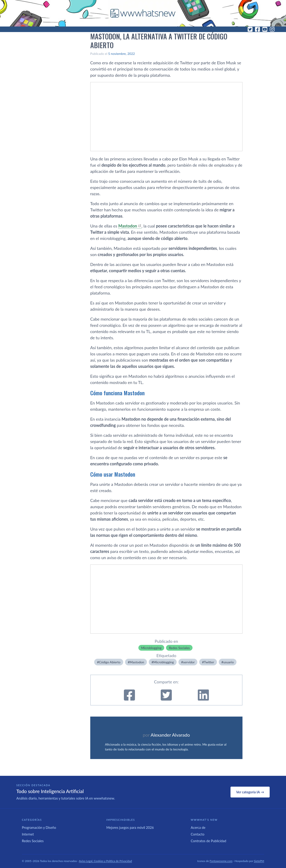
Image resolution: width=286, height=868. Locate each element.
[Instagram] (272, 29)
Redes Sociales (179, 648)
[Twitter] (250, 29)
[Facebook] (257, 29)
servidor (189, 662)
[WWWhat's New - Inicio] (143, 13)
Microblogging (151, 648)
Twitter (209, 662)
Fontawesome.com (221, 861)
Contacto (197, 834)
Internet (28, 834)
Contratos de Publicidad (208, 841)
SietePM (259, 861)
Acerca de (198, 827)
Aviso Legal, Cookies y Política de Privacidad (106, 861)
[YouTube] (265, 29)
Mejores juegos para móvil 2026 (130, 827)
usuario (229, 662)
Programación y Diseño (39, 827)
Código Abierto (110, 662)
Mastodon (128, 226)
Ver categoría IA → (250, 792)
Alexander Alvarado (170, 735)
